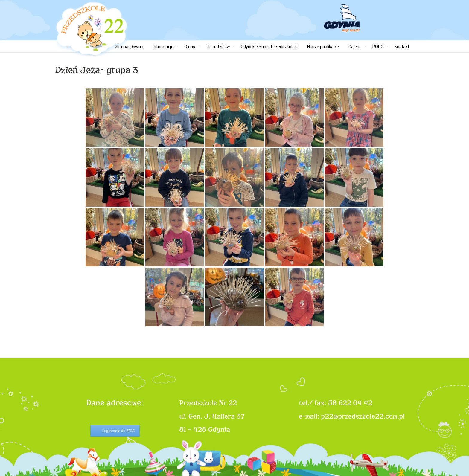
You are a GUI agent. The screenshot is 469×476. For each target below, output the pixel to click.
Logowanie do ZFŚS (118, 431)
